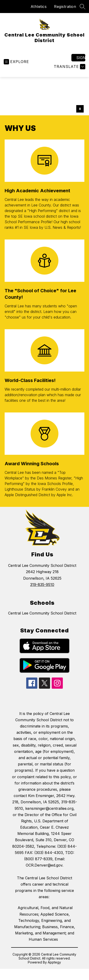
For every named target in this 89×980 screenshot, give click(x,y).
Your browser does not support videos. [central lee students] (44, 96)
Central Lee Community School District (42, 613)
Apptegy (54, 962)
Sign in (81, 58)
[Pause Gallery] (80, 109)
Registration (65, 7)
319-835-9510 (42, 585)
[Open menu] (16, 62)
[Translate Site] (69, 67)
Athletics (39, 7)
